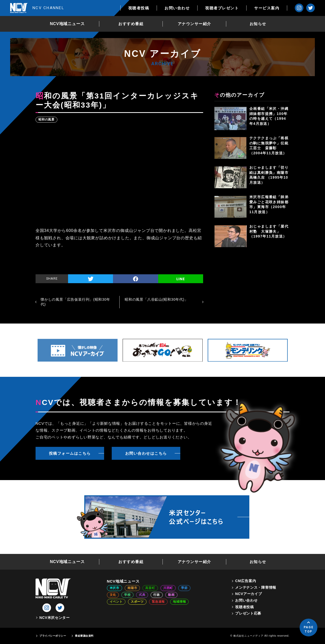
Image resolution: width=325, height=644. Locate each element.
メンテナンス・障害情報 (256, 587)
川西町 (168, 588)
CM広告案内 (246, 581)
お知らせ (258, 24)
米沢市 (115, 588)
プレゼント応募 (248, 613)
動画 (171, 595)
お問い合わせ (177, 8)
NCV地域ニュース (67, 24)
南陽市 (132, 588)
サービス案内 (267, 8)
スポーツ (137, 602)
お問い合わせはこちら (146, 453)
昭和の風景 (46, 120)
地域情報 (179, 602)
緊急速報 (158, 602)
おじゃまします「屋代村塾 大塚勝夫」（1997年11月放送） (269, 231)
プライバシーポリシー (53, 636)
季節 (184, 588)
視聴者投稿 (139, 8)
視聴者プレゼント (222, 8)
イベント (116, 602)
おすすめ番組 (131, 24)
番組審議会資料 (84, 636)
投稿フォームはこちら (70, 453)
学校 (127, 595)
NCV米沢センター (55, 618)
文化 (113, 595)
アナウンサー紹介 (194, 24)
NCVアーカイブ (248, 594)
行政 (157, 595)
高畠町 (150, 588)
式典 (142, 595)
